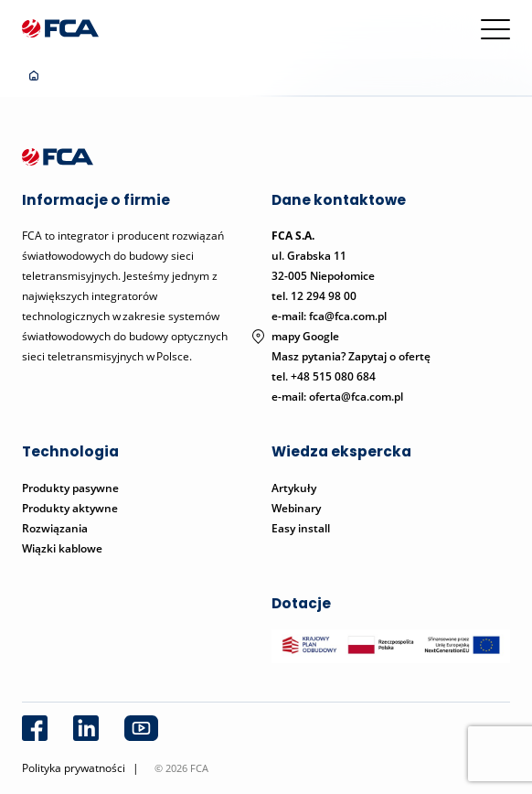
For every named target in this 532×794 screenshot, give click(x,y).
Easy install (301, 528)
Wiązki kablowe (62, 548)
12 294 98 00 (324, 296)
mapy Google (305, 336)
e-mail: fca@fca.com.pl (329, 316)
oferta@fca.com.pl (356, 397)
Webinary (296, 508)
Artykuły (294, 488)
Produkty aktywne (71, 508)
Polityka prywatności (74, 768)
